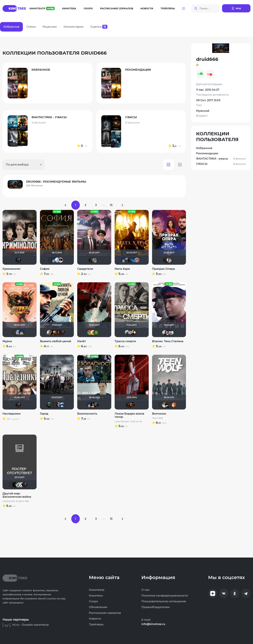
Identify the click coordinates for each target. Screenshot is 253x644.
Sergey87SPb (174, 405)
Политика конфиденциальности (165, 596)
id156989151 (171, 333)
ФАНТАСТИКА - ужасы (221, 159)
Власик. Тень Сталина (168, 341)
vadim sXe (127, 333)
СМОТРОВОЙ (56, 405)
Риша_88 (18, 333)
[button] (184, 8)
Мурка (7, 341)
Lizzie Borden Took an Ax (128, 422)
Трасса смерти (125, 341)
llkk (57, 260)
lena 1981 (132, 405)
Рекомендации (207, 153)
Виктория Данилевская (96, 333)
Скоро (88, 8)
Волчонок (159, 414)
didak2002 (54, 260)
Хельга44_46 (18, 485)
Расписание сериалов (117, 8)
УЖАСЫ (221, 164)
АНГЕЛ (134, 260)
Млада (127, 260)
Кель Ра (137, 260)
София (45, 269)
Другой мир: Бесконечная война (17, 495)
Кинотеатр (42, 8)
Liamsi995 (161, 405)
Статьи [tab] (31, 27)
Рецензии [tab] (50, 27)
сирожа (93, 333)
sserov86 (90, 333)
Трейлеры (168, 8)
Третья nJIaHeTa (169, 260)
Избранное (204, 148)
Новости (147, 8)
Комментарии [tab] (73, 27)
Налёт (82, 341)
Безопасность (87, 414)
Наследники (12, 414)
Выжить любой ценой (56, 341)
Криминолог (12, 269)
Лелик (168, 405)
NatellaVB (134, 333)
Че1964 (130, 333)
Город (44, 414)
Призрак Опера (164, 269)
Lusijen (62, 405)
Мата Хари (122, 269)
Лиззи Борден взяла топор (129, 415)
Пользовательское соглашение (164, 601)
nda (93, 405)
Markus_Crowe (12, 485)
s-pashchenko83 (168, 333)
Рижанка (165, 333)
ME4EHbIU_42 (22, 485)
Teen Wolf (157, 418)
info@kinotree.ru (153, 624)
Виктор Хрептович (52, 405)
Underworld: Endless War (16, 501)
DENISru (52, 333)
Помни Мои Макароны (59, 405)
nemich (49, 405)
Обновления (98, 607)
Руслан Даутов (56, 333)
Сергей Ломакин (60, 260)
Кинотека (69, 8)
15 (111, 205)
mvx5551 (51, 260)
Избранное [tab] (11, 27)
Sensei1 (171, 405)
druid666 (18, 260)
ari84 (95, 260)
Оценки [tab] (99, 27)
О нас (145, 590)
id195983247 (96, 405)
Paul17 (49, 333)
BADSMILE (15, 485)
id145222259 (59, 333)
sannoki (165, 405)
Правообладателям (156, 607)
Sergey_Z (15, 333)
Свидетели (85, 269)
